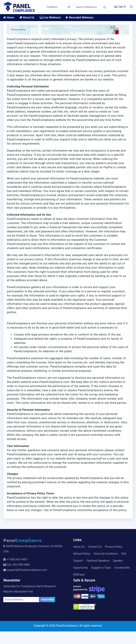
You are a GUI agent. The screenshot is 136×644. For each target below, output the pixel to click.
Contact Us (95, 547)
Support (78, 561)
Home (9, 18)
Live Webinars (50, 18)
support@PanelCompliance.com (27, 570)
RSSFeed (79, 575)
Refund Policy (82, 554)
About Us (27, 18)
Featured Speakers (98, 561)
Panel (23, 540)
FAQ (124, 554)
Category (52, 7)
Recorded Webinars (80, 18)
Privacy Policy (114, 547)
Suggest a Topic (101, 568)
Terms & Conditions (106, 554)
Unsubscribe (122, 568)
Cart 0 (120, 7)
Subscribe (47, 599)
